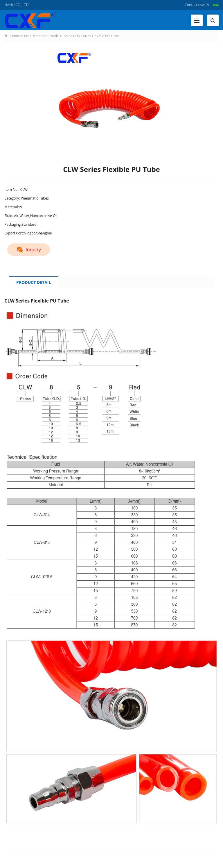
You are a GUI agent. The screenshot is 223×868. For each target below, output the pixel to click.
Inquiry (28, 250)
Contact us (193, 5)
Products (31, 36)
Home (15, 36)
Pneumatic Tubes (55, 36)
